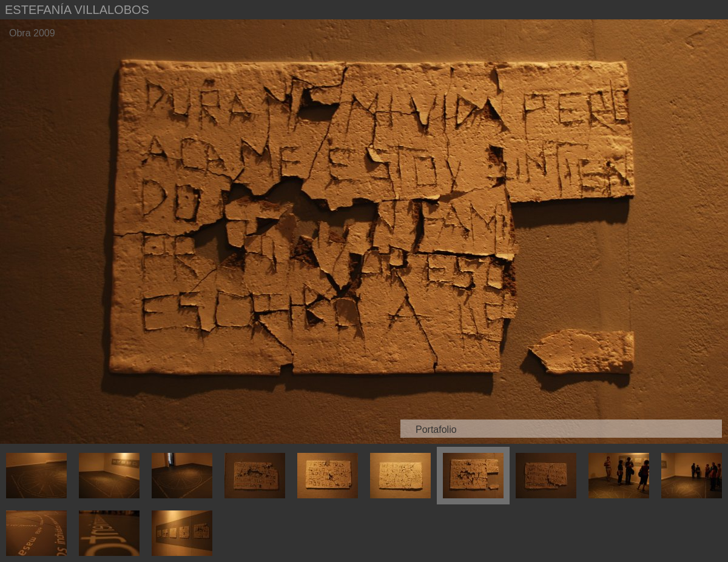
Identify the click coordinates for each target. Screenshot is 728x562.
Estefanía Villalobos (77, 10)
